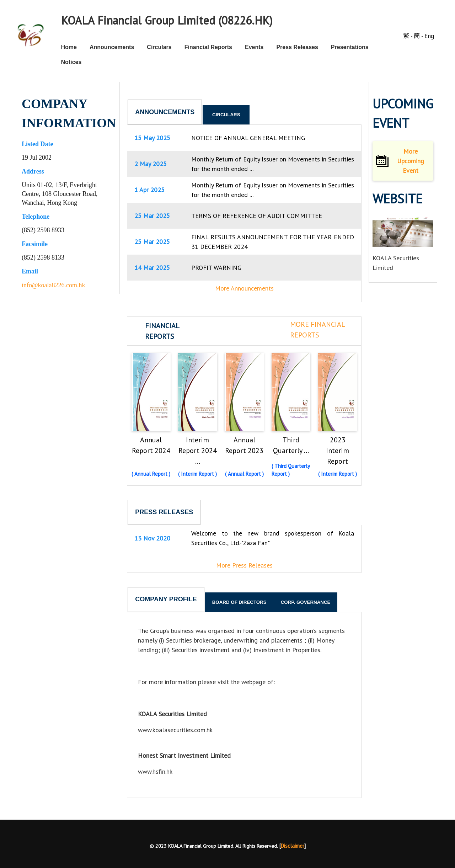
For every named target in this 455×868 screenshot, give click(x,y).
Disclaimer (293, 846)
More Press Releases (244, 565)
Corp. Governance (306, 602)
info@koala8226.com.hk (53, 285)
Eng (429, 36)
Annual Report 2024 (151, 445)
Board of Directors (239, 602)
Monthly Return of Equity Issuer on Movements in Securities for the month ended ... (273, 164)
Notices (71, 62)
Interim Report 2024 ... (198, 451)
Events (254, 47)
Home (69, 47)
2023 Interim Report (338, 451)
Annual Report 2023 (244, 445)
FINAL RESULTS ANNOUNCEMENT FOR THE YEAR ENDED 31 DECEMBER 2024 (273, 242)
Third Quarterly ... (291, 445)
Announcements (112, 47)
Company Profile (166, 599)
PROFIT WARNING (216, 268)
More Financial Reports (317, 330)
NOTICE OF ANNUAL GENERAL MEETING (248, 138)
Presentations (350, 47)
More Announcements (244, 288)
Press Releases (297, 47)
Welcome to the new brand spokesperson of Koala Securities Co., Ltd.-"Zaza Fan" (273, 538)
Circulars (159, 47)
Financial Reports (208, 47)
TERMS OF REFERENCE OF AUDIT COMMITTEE (257, 216)
